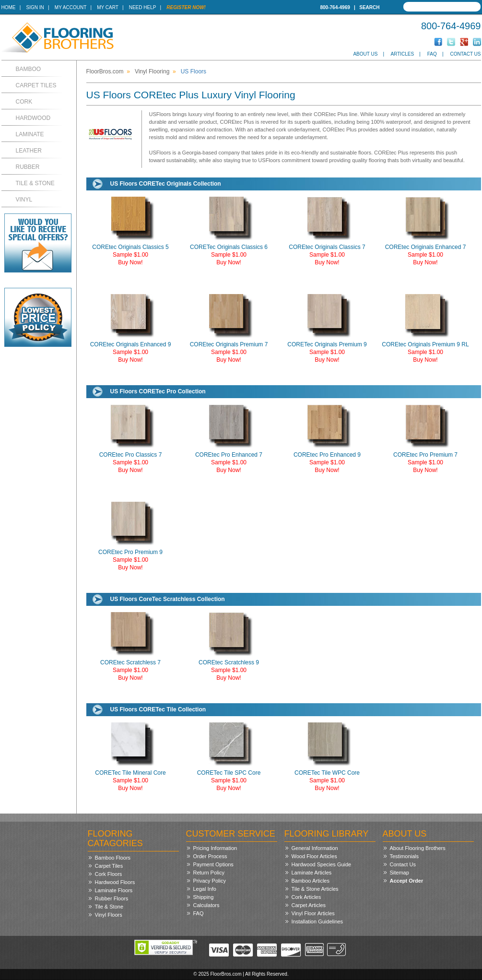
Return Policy (209, 873)
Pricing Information (215, 848)
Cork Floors (109, 874)
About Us (365, 54)
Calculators (206, 905)
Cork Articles (306, 897)
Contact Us (465, 54)
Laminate (30, 134)
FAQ (432, 54)
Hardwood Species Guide (322, 864)
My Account (71, 7)
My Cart (107, 7)
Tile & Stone (35, 183)
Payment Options (213, 864)
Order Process (210, 856)
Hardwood (33, 118)
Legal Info (205, 889)
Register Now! (186, 7)
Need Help (143, 7)
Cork (24, 102)
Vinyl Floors (109, 915)
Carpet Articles (309, 905)
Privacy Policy (210, 881)
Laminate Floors (114, 890)
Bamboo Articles (311, 881)
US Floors (194, 71)
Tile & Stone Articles (315, 889)
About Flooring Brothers (418, 848)
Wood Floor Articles (314, 856)
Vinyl (24, 200)
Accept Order (407, 881)
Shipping (204, 897)
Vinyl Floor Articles (313, 913)
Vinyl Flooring (152, 71)
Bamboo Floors (113, 858)
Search (369, 7)
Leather (29, 151)
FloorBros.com (105, 71)
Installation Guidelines (317, 921)
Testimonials (405, 856)
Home (9, 7)
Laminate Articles (312, 873)
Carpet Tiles (36, 85)
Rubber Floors (112, 898)
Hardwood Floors (115, 882)
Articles (402, 54)
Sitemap (400, 873)
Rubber (28, 167)
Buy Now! (130, 262)
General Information (315, 848)
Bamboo (29, 69)
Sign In (35, 7)
